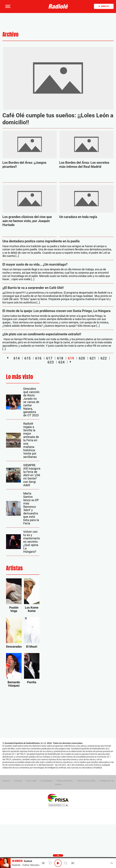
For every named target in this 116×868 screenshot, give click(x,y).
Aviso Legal (31, 781)
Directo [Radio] (104, 6)
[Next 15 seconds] (65, 863)
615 (27, 358)
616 (38, 358)
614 (17, 358)
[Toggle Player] (111, 863)
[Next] (73, 863)
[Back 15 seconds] (51, 863)
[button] (8, 6)
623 (51, 362)
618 (60, 358)
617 (49, 358)
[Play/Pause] (58, 863)
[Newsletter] (23, 6)
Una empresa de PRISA (58, 798)
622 (104, 358)
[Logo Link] (59, 6)
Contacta (6, 781)
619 (71, 358)
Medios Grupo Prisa (58, 805)
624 (61, 362)
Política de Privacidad (86, 781)
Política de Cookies (64, 781)
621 (93, 358)
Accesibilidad (46, 781)
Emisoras (18, 781)
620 (82, 358)
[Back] (43, 863)
